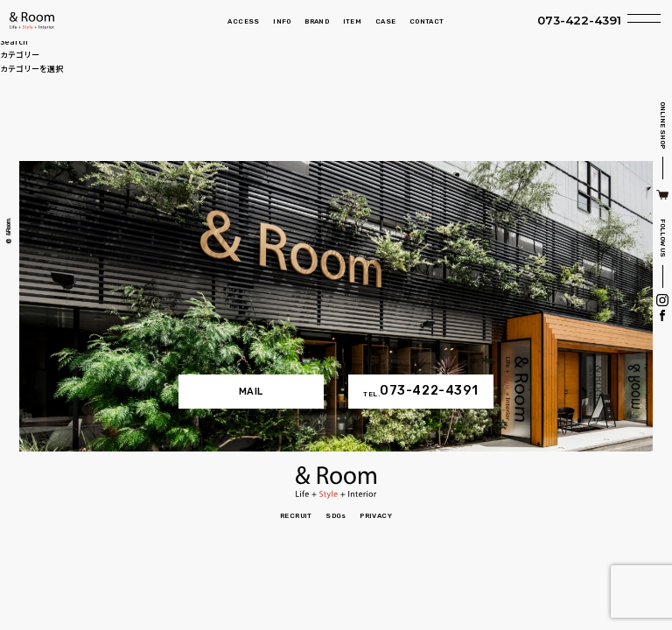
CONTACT (427, 21)
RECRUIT (296, 516)
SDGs (336, 516)
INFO (282, 21)
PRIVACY (376, 516)
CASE (386, 21)
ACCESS (243, 21)
